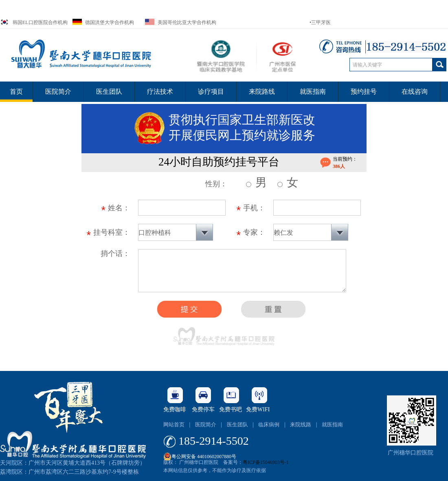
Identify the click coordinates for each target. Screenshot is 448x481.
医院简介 (58, 92)
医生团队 (109, 92)
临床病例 (269, 425)
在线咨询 (415, 92)
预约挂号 (364, 92)
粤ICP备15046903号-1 (266, 462)
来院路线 (262, 92)
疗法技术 (160, 92)
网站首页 (174, 425)
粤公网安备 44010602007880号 (200, 455)
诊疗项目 (211, 92)
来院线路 (301, 425)
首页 (16, 92)
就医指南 (313, 92)
